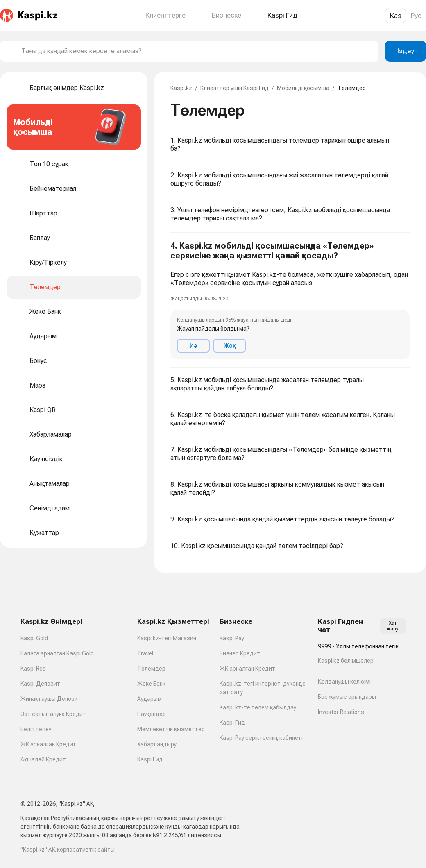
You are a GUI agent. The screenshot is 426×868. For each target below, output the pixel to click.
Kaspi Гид (150, 759)
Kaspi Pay (232, 638)
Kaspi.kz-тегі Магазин (167, 638)
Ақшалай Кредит (43, 759)
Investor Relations (341, 712)
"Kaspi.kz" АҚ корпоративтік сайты (68, 850)
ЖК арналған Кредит (48, 744)
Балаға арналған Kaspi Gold (57, 653)
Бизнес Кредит (240, 653)
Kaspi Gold (34, 638)
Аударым (150, 699)
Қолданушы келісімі (344, 682)
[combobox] (197, 51)
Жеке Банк (151, 684)
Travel (145, 653)
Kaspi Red (33, 669)
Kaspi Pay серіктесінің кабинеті (261, 738)
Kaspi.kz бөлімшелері (346, 661)
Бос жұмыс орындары (347, 697)
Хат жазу (393, 626)
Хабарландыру (157, 744)
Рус (416, 16)
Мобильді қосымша (303, 88)
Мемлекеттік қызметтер (171, 729)
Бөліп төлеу (36, 729)
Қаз (395, 16)
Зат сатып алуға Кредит (53, 714)
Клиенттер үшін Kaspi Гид (235, 88)
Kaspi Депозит (40, 684)
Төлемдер (151, 669)
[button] (290, 300)
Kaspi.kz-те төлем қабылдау (258, 707)
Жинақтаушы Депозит (51, 699)
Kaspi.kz (181, 88)
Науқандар (152, 714)
